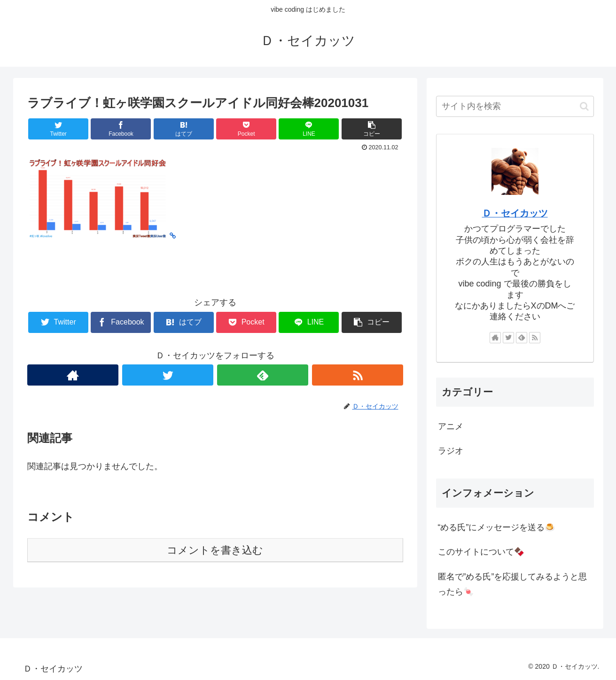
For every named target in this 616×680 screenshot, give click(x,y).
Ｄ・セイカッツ (515, 213)
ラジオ (451, 451)
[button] (584, 106)
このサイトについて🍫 (481, 552)
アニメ (451, 426)
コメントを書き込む (215, 550)
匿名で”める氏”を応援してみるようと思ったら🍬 (513, 584)
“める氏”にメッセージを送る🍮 (497, 527)
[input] (515, 106)
